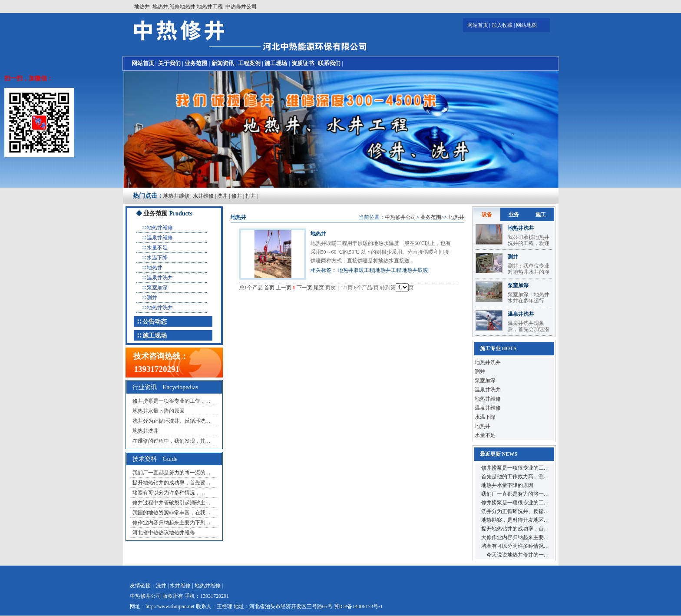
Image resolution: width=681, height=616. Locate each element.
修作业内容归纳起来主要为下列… (172, 523)
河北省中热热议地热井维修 (164, 533)
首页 (269, 288)
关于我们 (169, 63)
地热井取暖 (415, 270)
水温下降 (157, 258)
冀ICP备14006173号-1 (359, 606)
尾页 (319, 288)
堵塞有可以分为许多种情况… (515, 546)
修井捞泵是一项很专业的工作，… (172, 401)
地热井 (155, 268)
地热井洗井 (160, 308)
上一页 (284, 288)
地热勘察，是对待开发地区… (515, 520)
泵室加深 (157, 288)
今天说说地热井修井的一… (515, 555)
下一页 (304, 288)
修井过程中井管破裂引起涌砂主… (172, 503)
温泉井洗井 (160, 278)
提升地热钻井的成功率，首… (515, 529)
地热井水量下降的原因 (159, 411)
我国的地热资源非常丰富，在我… (172, 513)
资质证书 (303, 63)
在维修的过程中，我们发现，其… (172, 441)
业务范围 (196, 63)
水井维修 (203, 196)
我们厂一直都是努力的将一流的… (172, 473)
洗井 (222, 196)
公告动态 (155, 322)
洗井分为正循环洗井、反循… (515, 511)
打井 (251, 196)
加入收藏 (502, 25)
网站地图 (526, 25)
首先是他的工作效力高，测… (515, 477)
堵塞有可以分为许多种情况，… (169, 493)
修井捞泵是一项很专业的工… (515, 468)
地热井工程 (388, 270)
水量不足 (157, 248)
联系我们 (329, 63)
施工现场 (276, 63)
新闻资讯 (223, 63)
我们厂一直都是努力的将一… (515, 494)
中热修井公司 (400, 217)
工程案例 (249, 63)
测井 (152, 298)
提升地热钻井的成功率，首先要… (172, 483)
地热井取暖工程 (356, 270)
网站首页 (478, 25)
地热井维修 (176, 196)
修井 (237, 196)
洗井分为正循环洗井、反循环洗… (172, 421)
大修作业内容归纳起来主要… (515, 537)
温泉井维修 (160, 238)
